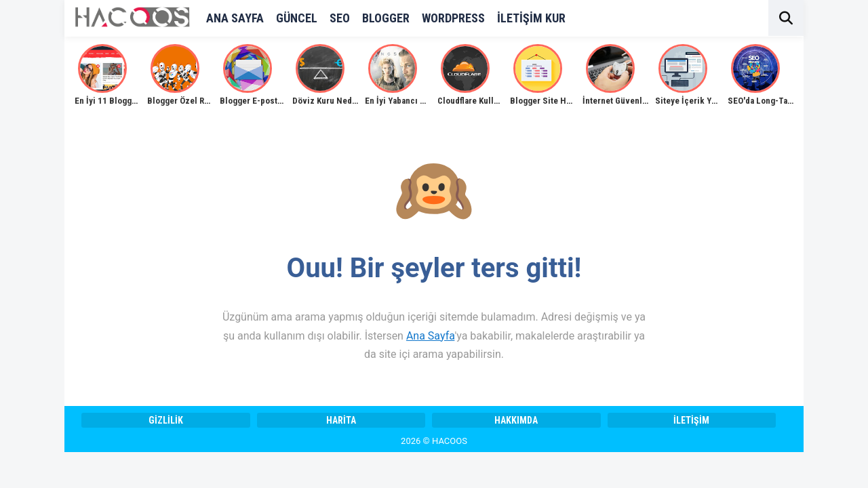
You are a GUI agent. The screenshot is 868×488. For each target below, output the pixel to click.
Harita (341, 420)
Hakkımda (516, 420)
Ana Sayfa (430, 336)
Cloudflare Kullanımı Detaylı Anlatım (506, 101)
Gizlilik (166, 420)
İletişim (691, 420)
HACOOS (450, 441)
